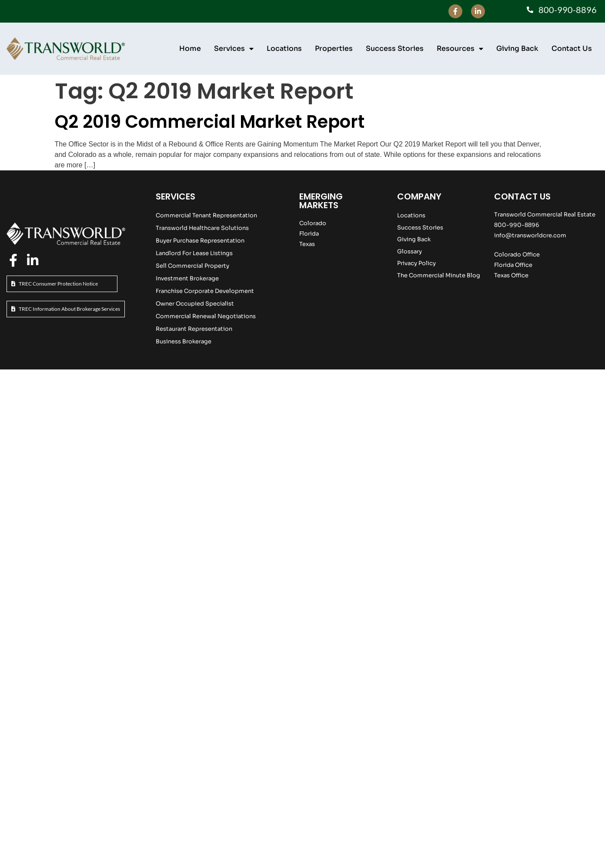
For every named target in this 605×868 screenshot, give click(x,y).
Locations (284, 48)
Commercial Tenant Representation (206, 215)
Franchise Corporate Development (205, 291)
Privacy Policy (416, 263)
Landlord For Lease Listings (194, 253)
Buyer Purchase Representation (200, 241)
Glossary (409, 251)
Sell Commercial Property (192, 266)
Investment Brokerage (187, 278)
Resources (460, 49)
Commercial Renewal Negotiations (206, 316)
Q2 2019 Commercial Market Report (210, 122)
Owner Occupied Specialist (195, 304)
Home (190, 48)
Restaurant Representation (194, 329)
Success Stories (395, 48)
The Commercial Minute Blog (439, 275)
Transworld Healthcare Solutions (202, 228)
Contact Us (572, 48)
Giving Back (517, 48)
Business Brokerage (184, 341)
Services (234, 49)
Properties (334, 48)
